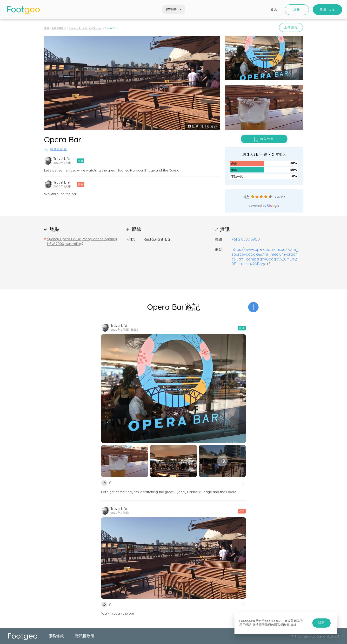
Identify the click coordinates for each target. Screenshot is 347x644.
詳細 (294, 625)
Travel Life (61, 159)
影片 (210, 126)
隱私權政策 (85, 636)
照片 (194, 126)
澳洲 (47, 28)
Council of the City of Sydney (85, 28)
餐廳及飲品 (59, 149)
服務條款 (56, 636)
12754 (280, 196)
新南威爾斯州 (59, 28)
